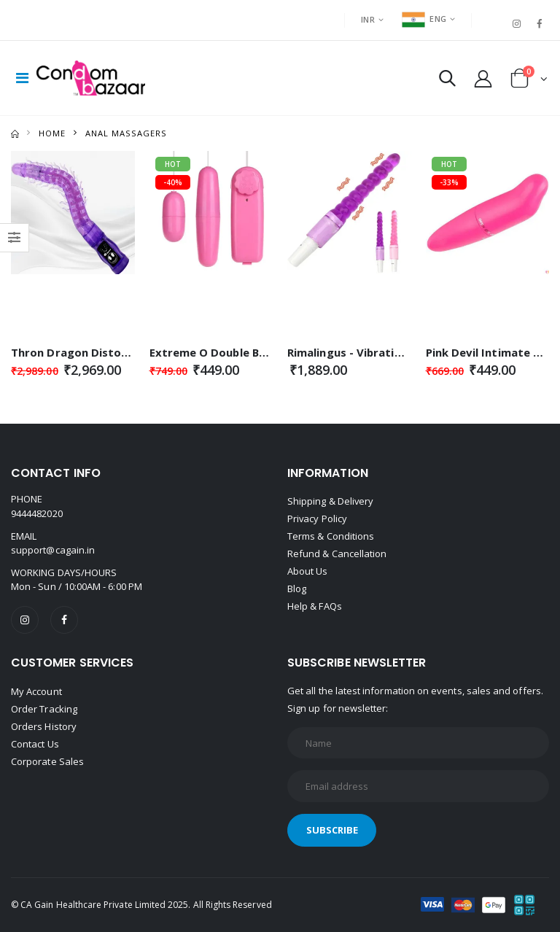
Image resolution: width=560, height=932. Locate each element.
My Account (36, 691)
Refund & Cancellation (337, 554)
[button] (447, 81)
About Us (308, 572)
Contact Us (35, 744)
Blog (297, 589)
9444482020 (37, 513)
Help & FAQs (315, 607)
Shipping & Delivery (331, 502)
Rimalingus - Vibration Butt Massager (391, 352)
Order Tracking (44, 709)
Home (52, 133)
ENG (424, 19)
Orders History (44, 726)
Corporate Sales (47, 761)
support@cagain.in (53, 550)
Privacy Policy (318, 519)
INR (368, 19)
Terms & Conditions (331, 537)
